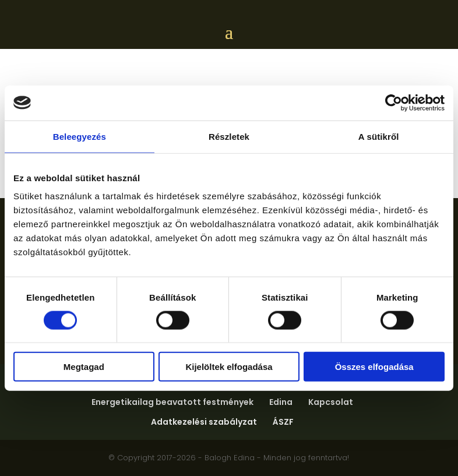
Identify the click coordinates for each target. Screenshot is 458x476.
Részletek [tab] (229, 136)
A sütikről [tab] (379, 136)
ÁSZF (283, 422)
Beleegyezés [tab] (80, 136)
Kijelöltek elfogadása (229, 367)
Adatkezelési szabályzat (204, 422)
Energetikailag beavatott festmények (172, 402)
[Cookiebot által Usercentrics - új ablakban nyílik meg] (394, 103)
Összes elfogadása (374, 367)
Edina (281, 402)
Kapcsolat (331, 402)
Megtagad (84, 367)
